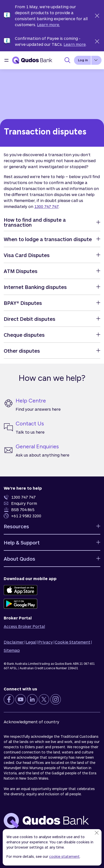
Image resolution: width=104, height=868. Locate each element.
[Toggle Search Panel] (67, 60)
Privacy (46, 642)
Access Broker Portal (24, 626)
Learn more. (48, 25)
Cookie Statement (73, 642)
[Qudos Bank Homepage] (32, 60)
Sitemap (12, 650)
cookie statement (64, 856)
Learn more (75, 44)
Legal (31, 642)
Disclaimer (14, 642)
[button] (6, 60)
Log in (83, 60)
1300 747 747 (46, 206)
